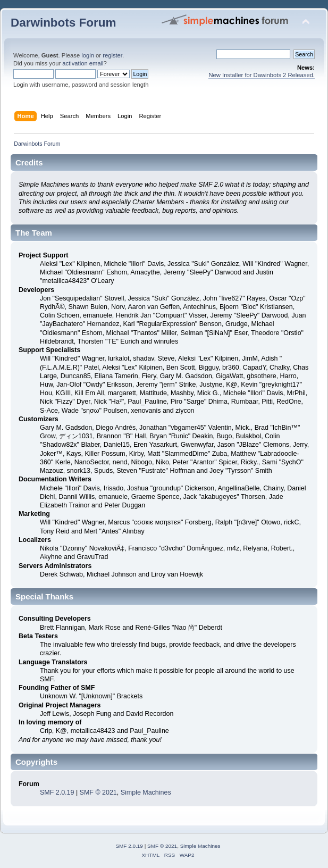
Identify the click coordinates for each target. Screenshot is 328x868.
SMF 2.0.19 (57, 792)
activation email (83, 63)
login (88, 55)
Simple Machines (146, 792)
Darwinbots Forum (63, 23)
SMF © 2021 (98, 792)
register (112, 55)
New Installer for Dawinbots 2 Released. (262, 75)
